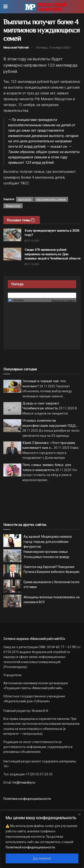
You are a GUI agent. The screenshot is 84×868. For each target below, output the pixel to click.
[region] (42, 839)
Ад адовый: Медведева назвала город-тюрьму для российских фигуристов (48, 542)
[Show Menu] (5, 7)
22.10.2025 (32, 241)
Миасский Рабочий (16, 48)
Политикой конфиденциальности (30, 847)
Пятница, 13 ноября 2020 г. (54, 48)
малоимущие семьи (51, 199)
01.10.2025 (32, 264)
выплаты (25, 199)
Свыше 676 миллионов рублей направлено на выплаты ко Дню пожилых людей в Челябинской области (53, 254)
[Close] (79, 814)
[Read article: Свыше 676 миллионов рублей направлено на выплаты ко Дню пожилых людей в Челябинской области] (12, 254)
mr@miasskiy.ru (24, 782)
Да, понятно (42, 858)
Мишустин (13, 206)
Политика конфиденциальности (27, 799)
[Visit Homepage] (45, 7)
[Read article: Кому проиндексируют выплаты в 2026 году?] (12, 235)
